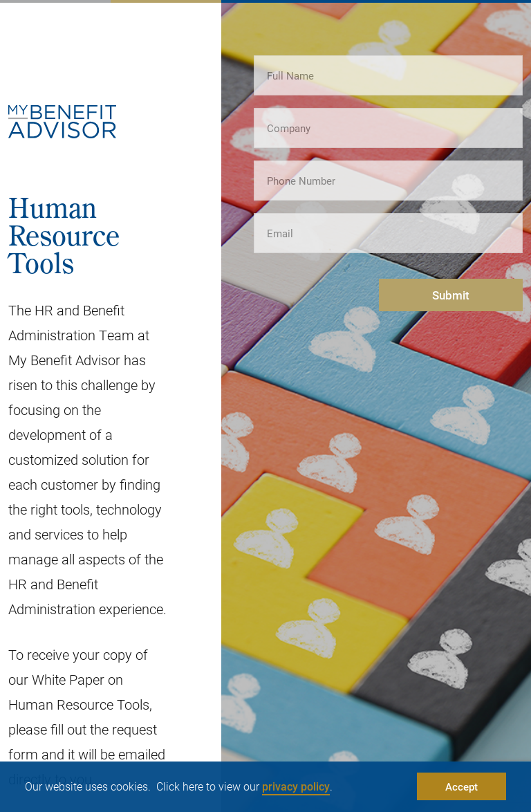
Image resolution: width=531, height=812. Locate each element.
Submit (451, 295)
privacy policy (296, 786)
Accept (462, 786)
